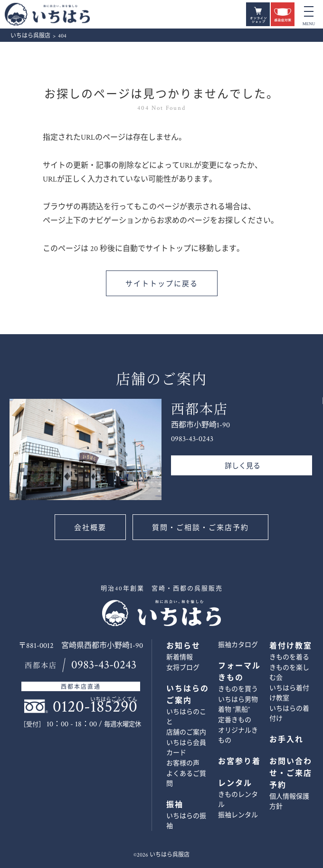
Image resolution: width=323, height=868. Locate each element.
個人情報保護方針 (289, 802)
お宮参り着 (239, 762)
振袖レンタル (238, 815)
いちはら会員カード (186, 748)
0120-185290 (95, 707)
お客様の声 (183, 763)
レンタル (235, 784)
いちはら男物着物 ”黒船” (238, 705)
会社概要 (90, 528)
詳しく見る (242, 466)
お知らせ (183, 646)
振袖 (175, 805)
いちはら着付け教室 (289, 693)
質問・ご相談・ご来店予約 (200, 528)
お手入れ (286, 740)
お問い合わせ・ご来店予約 (307, 482)
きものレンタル (238, 800)
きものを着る (289, 657)
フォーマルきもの (239, 672)
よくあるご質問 (186, 779)
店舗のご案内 (186, 733)
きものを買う (238, 689)
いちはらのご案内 (188, 695)
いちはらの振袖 (186, 821)
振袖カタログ (238, 645)
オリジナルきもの (238, 736)
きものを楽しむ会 (289, 673)
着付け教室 (291, 646)
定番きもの (235, 720)
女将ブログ (183, 668)
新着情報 (180, 657)
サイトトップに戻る (162, 284)
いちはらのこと (186, 717)
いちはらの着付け (289, 714)
